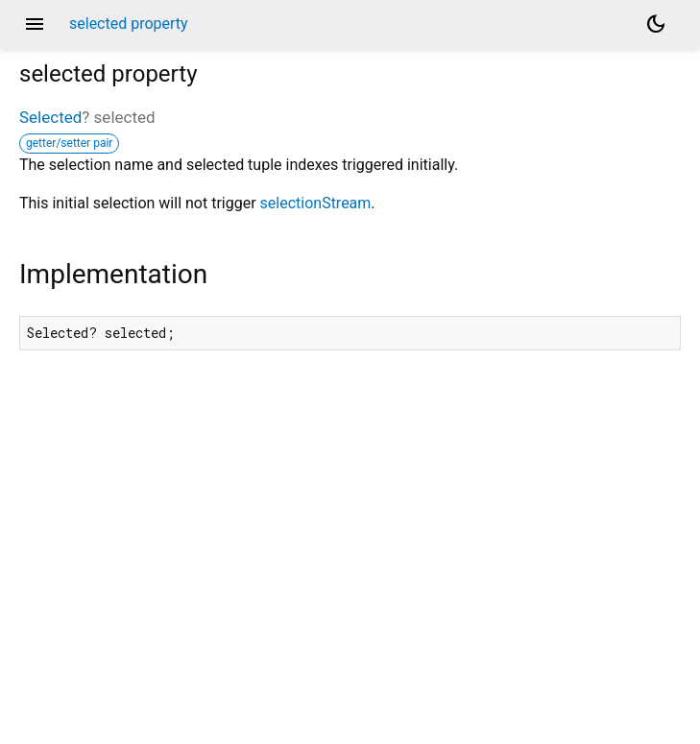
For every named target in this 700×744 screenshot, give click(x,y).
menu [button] (35, 24)
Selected (50, 117)
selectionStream (316, 203)
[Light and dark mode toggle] (656, 24)
